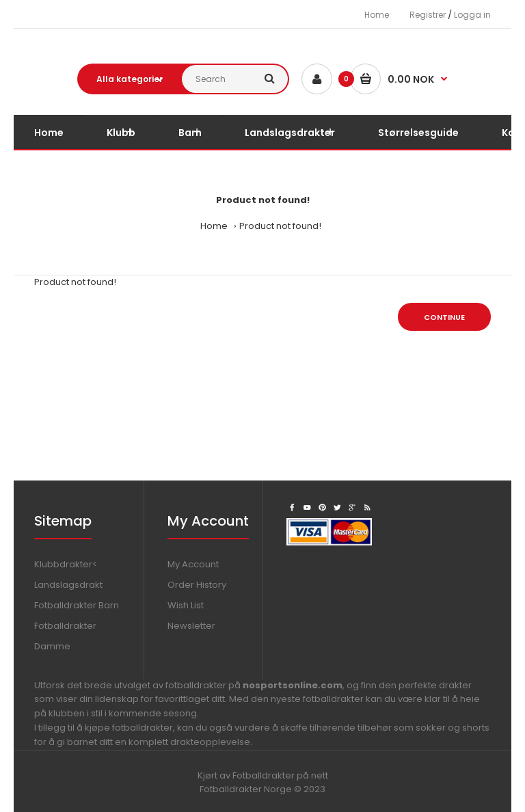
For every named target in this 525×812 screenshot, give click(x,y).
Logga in (472, 15)
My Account (193, 564)
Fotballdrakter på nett (280, 775)
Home (377, 15)
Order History (197, 585)
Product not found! (280, 226)
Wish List (186, 605)
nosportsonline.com (293, 685)
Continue (444, 317)
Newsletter (191, 626)
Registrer (428, 15)
